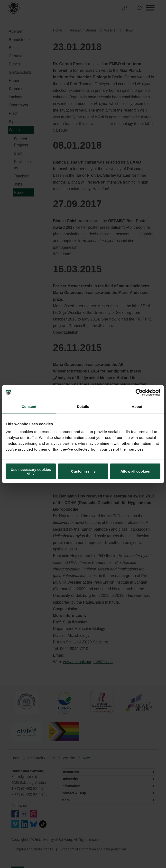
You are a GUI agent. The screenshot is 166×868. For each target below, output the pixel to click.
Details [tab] (83, 407)
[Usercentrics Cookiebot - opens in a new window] (139, 393)
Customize (83, 471)
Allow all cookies (135, 471)
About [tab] (137, 407)
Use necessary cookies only (31, 471)
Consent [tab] (29, 407)
